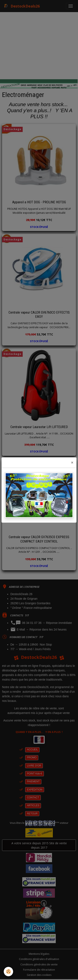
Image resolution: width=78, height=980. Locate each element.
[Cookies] (8, 972)
